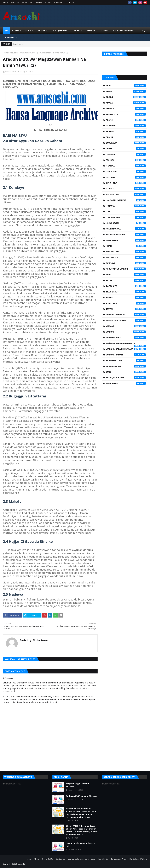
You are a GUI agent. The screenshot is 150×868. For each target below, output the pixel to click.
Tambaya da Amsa (119, 859)
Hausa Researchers (126, 200)
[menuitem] (6, 31)
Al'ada (126, 103)
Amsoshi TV (126, 114)
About (37, 859)
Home (5, 2)
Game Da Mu (27, 2)
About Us (15, 2)
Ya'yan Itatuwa (126, 360)
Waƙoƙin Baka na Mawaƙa (126, 349)
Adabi (126, 91)
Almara (126, 108)
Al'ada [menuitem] (16, 31)
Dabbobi (126, 154)
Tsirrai (126, 297)
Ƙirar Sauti (126, 383)
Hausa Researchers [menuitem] (123, 31)
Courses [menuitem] (104, 31)
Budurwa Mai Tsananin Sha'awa (81, 796)
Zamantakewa (126, 366)
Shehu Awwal (10, 72)
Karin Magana (126, 229)
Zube (126, 372)
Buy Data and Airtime (138, 859)
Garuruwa (126, 171)
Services (39, 2)
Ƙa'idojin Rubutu (126, 378)
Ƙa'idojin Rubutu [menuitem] (60, 31)
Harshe (126, 189)
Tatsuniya (126, 286)
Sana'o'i (126, 275)
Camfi (126, 149)
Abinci (126, 86)
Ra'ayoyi (126, 263)
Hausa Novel (126, 194)
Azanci (126, 120)
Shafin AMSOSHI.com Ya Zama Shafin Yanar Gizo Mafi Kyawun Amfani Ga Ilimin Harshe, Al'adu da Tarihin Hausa (81, 830)
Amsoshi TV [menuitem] (11, 38)
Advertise (58, 2)
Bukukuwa (126, 143)
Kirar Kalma (126, 240)
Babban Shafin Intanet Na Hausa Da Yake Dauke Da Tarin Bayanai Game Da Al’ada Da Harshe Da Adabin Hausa (81, 813)
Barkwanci (126, 126)
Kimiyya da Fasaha (126, 234)
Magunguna (126, 252)
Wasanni (126, 326)
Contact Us (69, 2)
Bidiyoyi (126, 131)
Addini (126, 97)
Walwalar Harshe (126, 315)
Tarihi (126, 280)
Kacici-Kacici (126, 223)
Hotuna (126, 206)
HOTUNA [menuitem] (91, 31)
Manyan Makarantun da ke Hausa (82, 859)
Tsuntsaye (126, 303)
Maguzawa (14, 53)
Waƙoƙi (126, 332)
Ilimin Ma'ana (126, 217)
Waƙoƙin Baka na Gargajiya (126, 344)
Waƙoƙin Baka (126, 338)
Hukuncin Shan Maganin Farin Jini (81, 845)
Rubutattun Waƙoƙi (126, 269)
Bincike (126, 137)
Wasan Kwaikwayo (126, 320)
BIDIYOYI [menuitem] (78, 31)
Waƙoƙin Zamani (126, 355)
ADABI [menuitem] (28, 31)
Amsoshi (21, 864)
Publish (48, 2)
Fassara (126, 160)
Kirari (126, 246)
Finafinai (126, 166)
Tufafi (126, 309)
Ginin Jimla (126, 183)
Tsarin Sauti (126, 292)
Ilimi (126, 212)
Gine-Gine (126, 177)
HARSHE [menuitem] (41, 31)
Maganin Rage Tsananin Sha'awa (78, 785)
